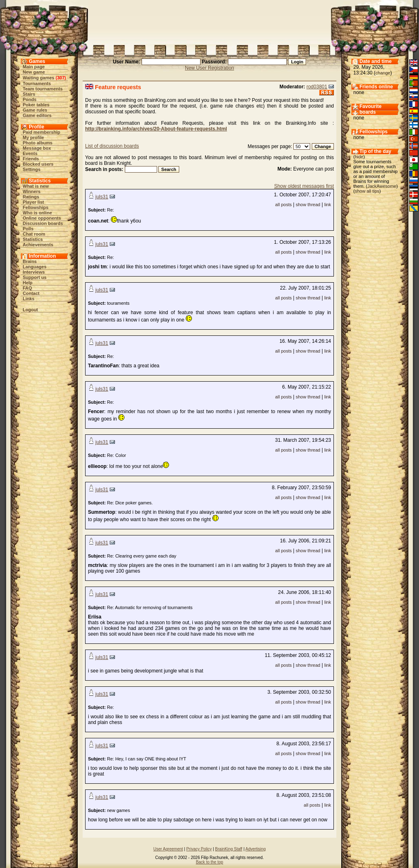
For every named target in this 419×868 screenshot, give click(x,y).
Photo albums (38, 143)
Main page (34, 67)
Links (29, 299)
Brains (30, 261)
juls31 (102, 197)
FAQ (28, 288)
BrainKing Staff (229, 849)
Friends (31, 159)
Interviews (34, 272)
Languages (35, 267)
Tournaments (37, 83)
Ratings (31, 197)
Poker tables (36, 105)
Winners (32, 191)
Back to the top (210, 862)
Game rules (35, 110)
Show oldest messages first (304, 186)
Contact (31, 293)
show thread (308, 205)
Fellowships (36, 207)
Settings (32, 169)
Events (30, 153)
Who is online (38, 213)
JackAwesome (382, 186)
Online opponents (42, 218)
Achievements (38, 245)
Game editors (37, 115)
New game (34, 72)
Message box (37, 148)
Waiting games (39, 78)
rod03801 (317, 87)
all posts (284, 205)
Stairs (29, 94)
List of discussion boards (112, 146)
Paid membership (42, 132)
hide (359, 157)
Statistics (33, 239)
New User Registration (209, 68)
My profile (34, 137)
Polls (28, 229)
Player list (34, 202)
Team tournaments (43, 89)
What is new (36, 186)
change (383, 73)
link (328, 205)
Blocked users (38, 164)
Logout (30, 310)
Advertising (256, 849)
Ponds (30, 99)
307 (61, 78)
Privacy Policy (199, 849)
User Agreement (168, 849)
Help (28, 283)
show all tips (367, 191)
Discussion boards (43, 223)
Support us (35, 277)
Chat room (34, 234)
